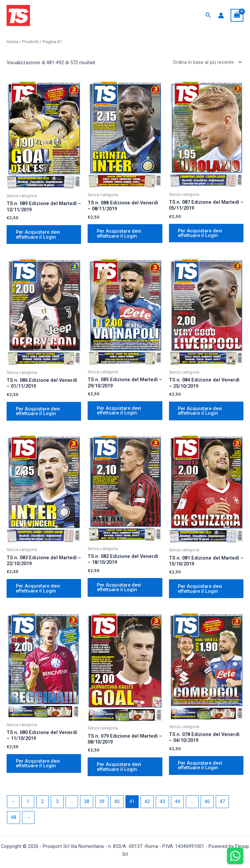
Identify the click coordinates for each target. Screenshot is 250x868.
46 (207, 802)
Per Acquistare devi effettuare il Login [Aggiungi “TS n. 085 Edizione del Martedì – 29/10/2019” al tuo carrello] (119, 411)
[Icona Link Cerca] (208, 15)
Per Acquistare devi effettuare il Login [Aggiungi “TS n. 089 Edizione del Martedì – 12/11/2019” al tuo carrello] (38, 235)
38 (87, 802)
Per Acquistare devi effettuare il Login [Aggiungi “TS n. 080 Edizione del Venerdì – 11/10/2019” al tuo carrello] (38, 764)
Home (12, 42)
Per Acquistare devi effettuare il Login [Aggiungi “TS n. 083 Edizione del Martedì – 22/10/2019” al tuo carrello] (38, 589)
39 (102, 802)
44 (178, 802)
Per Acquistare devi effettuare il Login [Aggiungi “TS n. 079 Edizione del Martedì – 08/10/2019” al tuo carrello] (119, 767)
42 (147, 802)
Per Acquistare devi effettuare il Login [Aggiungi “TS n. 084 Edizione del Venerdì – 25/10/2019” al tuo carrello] (200, 411)
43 (162, 802)
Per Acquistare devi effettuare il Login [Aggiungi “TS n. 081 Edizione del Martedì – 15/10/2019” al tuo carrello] (200, 589)
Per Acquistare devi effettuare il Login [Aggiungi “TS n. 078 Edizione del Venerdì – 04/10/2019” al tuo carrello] (200, 766)
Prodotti (30, 42)
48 (14, 818)
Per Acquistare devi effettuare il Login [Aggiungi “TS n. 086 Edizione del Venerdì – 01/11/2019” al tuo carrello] (38, 411)
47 (222, 802)
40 (117, 802)
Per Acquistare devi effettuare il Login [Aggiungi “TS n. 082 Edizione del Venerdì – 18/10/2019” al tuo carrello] (119, 587)
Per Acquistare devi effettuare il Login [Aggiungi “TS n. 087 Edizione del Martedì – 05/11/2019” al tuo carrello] (200, 233)
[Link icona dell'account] (221, 15)
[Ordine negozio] (206, 62)
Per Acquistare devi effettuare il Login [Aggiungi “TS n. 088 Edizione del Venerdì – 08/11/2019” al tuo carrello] (119, 234)
